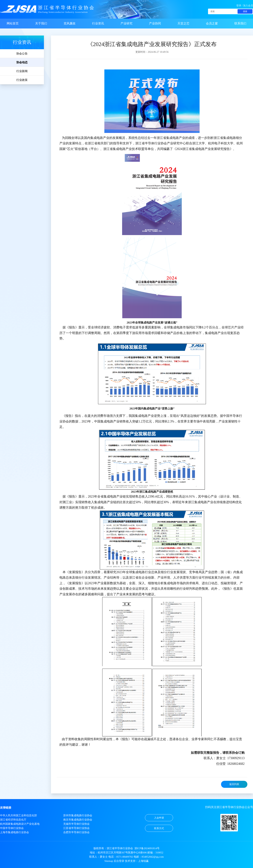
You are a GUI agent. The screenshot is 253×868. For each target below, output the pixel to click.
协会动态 (22, 62)
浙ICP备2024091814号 (147, 848)
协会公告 (22, 54)
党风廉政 (70, 23)
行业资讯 (98, 23)
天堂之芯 (183, 23)
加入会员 (248, 6)
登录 (239, 6)
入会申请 (159, 818)
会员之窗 (212, 23)
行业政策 (22, 80)
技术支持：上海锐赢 (137, 861)
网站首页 (13, 23)
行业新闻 (22, 71)
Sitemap (109, 861)
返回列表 (234, 784)
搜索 (245, 11)
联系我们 (240, 23)
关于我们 (41, 23)
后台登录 (119, 861)
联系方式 (159, 828)
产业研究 (126, 23)
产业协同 (155, 23)
